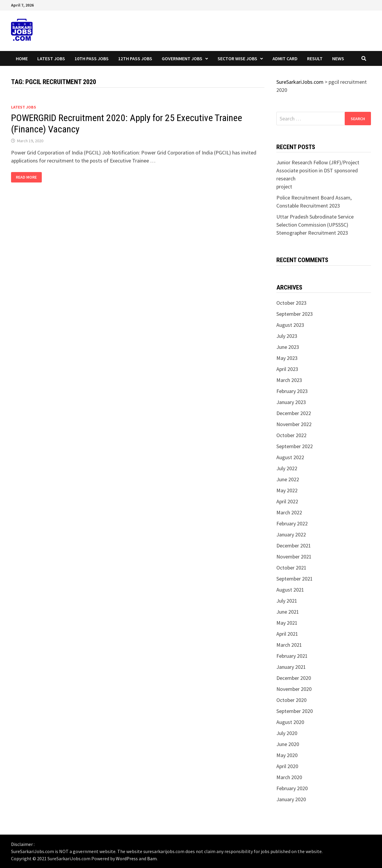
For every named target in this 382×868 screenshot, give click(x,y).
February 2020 (292, 788)
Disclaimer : (23, 844)
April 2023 (287, 369)
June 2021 (288, 612)
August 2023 (290, 325)
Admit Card (285, 58)
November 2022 (294, 424)
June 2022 (288, 479)
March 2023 (289, 380)
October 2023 (291, 303)
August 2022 (290, 457)
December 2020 (294, 678)
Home (22, 58)
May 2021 (287, 623)
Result (315, 58)
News (338, 58)
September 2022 (295, 446)
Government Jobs (182, 58)
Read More (29, 177)
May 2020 (287, 755)
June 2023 (288, 347)
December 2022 (294, 413)
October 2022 (291, 435)
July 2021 (287, 601)
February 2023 (292, 391)
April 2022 (287, 501)
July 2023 (287, 336)
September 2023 (295, 314)
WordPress (127, 858)
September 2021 (295, 579)
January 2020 (291, 799)
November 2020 (294, 689)
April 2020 (287, 766)
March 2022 (289, 512)
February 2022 (292, 523)
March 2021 (289, 645)
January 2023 (291, 402)
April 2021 (287, 634)
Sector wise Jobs (237, 58)
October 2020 (291, 700)
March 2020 (289, 777)
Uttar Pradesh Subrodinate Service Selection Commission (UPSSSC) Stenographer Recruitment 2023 (315, 225)
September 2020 (295, 711)
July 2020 (287, 733)
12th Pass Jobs (135, 58)
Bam (152, 858)
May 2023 (287, 358)
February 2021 (292, 656)
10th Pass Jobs (92, 58)
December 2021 (294, 546)
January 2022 (291, 534)
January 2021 (291, 667)
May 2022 (287, 490)
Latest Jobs (51, 58)
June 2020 (288, 744)
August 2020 (290, 722)
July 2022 (287, 468)
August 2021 (290, 590)
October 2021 (291, 568)
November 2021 (294, 557)
